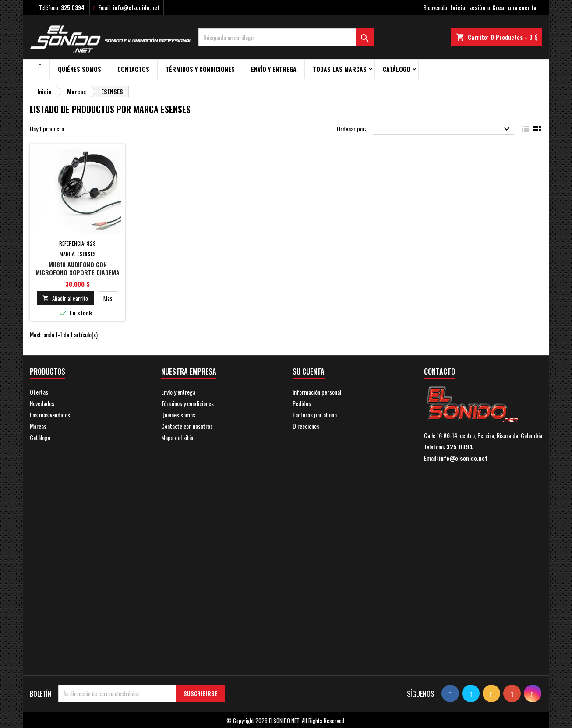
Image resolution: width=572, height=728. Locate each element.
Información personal (317, 392)
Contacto (440, 371)
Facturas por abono (315, 415)
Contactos (133, 69)
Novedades (42, 403)
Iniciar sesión (468, 7)
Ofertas (39, 392)
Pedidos (302, 403)
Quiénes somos (79, 69)
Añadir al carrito (65, 298)
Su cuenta (309, 371)
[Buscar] (286, 37)
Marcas (38, 426)
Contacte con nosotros (187, 426)
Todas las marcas (340, 69)
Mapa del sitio (177, 437)
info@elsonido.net (136, 7)
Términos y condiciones (200, 69)
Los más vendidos (50, 415)
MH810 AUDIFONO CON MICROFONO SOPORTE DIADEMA (78, 268)
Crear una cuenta (514, 7)
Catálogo (397, 69)
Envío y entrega (274, 69)
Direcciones (306, 426)
